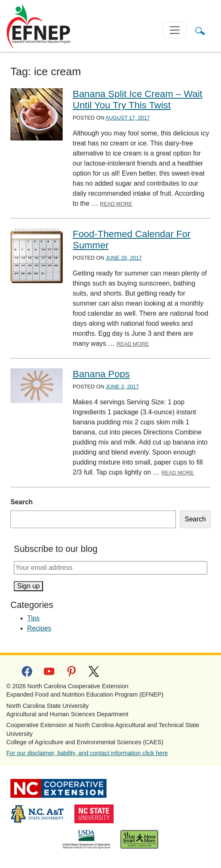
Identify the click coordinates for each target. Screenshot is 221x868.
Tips (33, 618)
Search (22, 502)
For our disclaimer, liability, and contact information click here (87, 753)
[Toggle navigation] (175, 30)
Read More (116, 204)
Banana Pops (101, 374)
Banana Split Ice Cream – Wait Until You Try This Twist (137, 99)
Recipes (39, 628)
